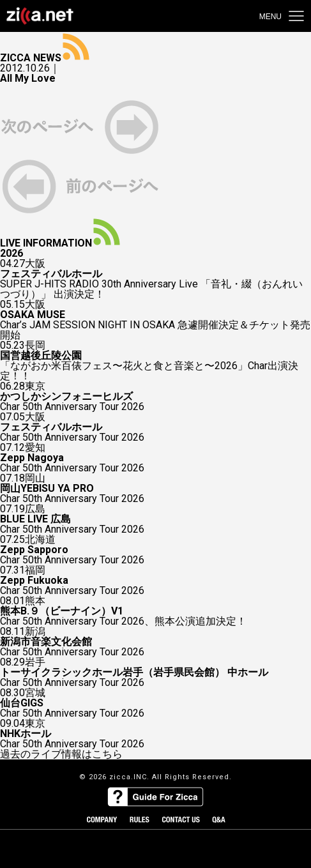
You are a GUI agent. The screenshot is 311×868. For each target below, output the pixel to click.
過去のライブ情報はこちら (61, 754)
